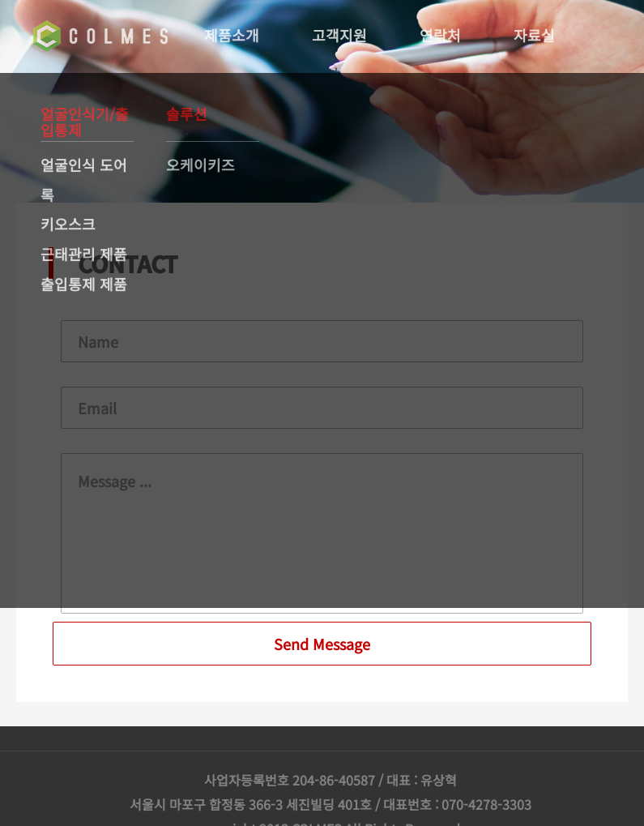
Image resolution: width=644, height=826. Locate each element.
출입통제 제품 (84, 284)
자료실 (536, 35)
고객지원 (341, 35)
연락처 (442, 35)
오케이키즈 (200, 165)
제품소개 (233, 35)
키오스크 (68, 224)
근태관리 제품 (84, 254)
